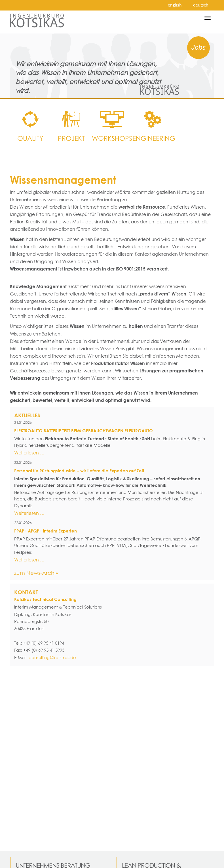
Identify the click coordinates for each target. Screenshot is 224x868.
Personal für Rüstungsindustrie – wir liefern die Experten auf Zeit (79, 471)
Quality (30, 138)
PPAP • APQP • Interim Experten (46, 531)
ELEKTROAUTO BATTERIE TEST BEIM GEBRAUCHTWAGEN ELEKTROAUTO (84, 431)
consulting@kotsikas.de (52, 658)
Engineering (153, 138)
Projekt (71, 138)
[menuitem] (30, 119)
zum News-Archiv (36, 573)
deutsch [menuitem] (201, 5)
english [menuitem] (175, 5)
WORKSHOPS (112, 138)
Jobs (199, 47)
